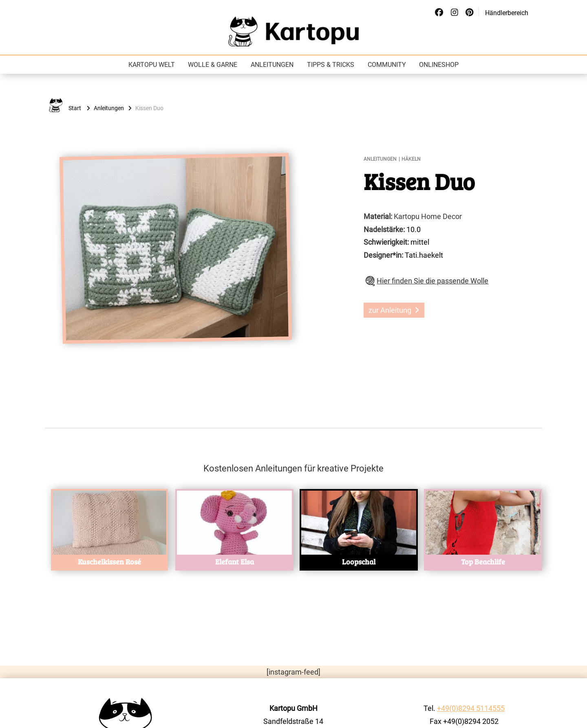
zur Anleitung (394, 310)
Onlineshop (439, 65)
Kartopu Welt (152, 65)
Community (387, 65)
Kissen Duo (419, 181)
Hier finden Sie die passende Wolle (433, 281)
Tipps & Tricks (331, 65)
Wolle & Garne (213, 65)
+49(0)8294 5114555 (471, 708)
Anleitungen (272, 65)
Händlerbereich (507, 13)
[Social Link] (439, 12)
